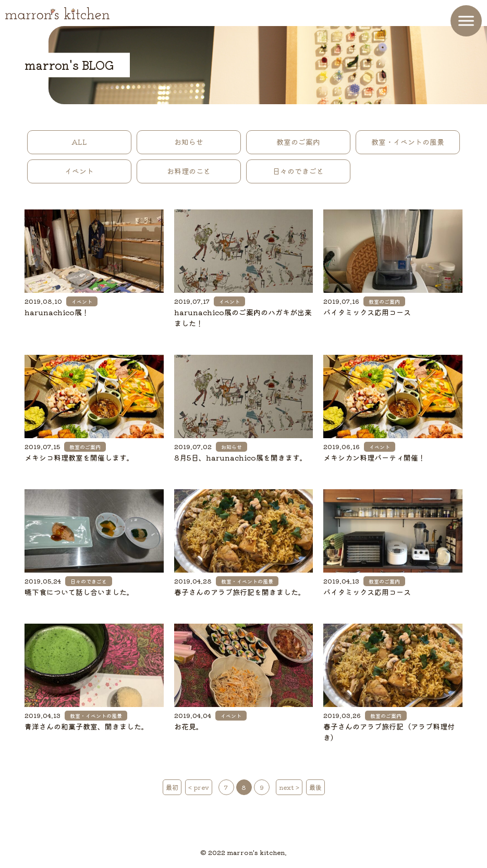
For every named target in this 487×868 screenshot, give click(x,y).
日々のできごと (298, 171)
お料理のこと (189, 171)
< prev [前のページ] (199, 787)
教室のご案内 (298, 142)
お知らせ (189, 142)
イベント (79, 171)
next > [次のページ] (289, 787)
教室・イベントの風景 (408, 142)
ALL (79, 142)
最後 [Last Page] (315, 787)
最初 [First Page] (172, 787)
